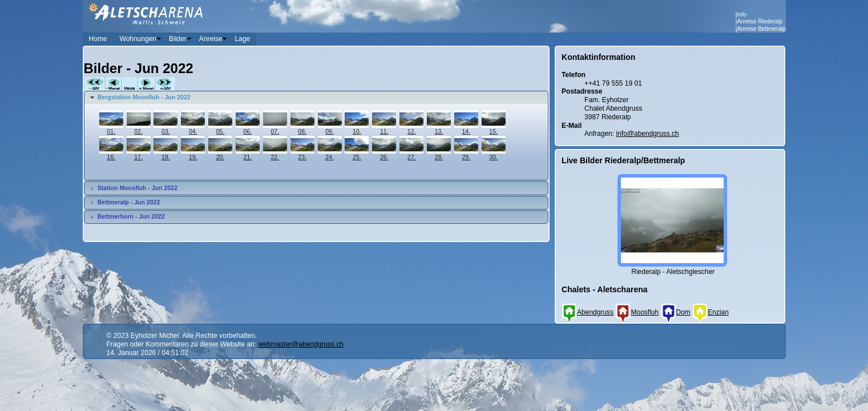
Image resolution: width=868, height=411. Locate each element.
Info (742, 15)
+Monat (146, 84)
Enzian (710, 312)
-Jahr (94, 84)
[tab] (316, 98)
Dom (676, 312)
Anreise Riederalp (760, 21)
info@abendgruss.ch (647, 134)
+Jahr (165, 84)
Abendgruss (588, 312)
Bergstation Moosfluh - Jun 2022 (144, 97)
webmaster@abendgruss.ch (301, 344)
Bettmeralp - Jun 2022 (129, 202)
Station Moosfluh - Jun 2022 (138, 188)
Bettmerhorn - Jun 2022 (131, 216)
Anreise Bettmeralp (761, 29)
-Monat (113, 84)
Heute (130, 84)
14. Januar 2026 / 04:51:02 (148, 353)
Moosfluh (637, 312)
